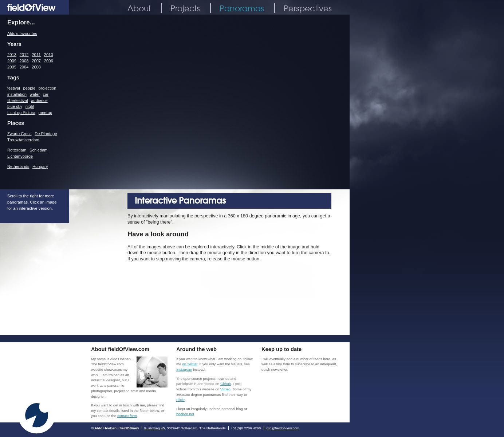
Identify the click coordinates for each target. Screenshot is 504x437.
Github (226, 384)
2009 (12, 61)
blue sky (15, 106)
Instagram (184, 369)
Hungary (40, 166)
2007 (36, 61)
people (29, 88)
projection (48, 88)
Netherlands (18, 166)
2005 (12, 67)
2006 (49, 61)
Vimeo (225, 389)
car (46, 94)
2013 (12, 55)
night (30, 106)
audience (39, 101)
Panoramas (242, 8)
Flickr (180, 400)
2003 (36, 67)
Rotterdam (17, 150)
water (35, 94)
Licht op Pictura (21, 113)
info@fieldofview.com (283, 428)
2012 (24, 55)
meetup (45, 113)
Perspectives (308, 8)
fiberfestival (18, 101)
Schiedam (39, 150)
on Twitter (190, 364)
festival (14, 88)
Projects (185, 8)
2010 (49, 55)
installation (17, 94)
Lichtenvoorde (20, 156)
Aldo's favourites (22, 34)
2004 (24, 67)
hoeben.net (185, 414)
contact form (127, 416)
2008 (24, 61)
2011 (36, 55)
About (139, 8)
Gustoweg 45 (154, 428)
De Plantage (46, 134)
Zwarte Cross (19, 134)
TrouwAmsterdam (23, 140)
